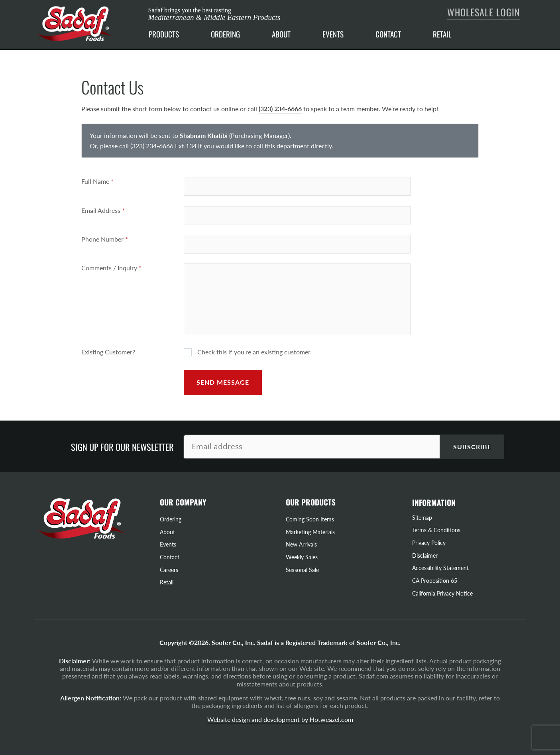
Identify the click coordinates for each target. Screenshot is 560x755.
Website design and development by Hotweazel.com (280, 719)
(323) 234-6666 (280, 109)
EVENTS (333, 34)
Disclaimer (425, 555)
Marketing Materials (310, 532)
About (167, 532)
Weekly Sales (302, 557)
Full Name (97, 181)
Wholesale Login (484, 12)
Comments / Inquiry (111, 268)
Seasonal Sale (302, 570)
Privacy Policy (429, 543)
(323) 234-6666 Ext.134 (163, 146)
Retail (167, 582)
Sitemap (422, 518)
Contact (170, 557)
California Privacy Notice (442, 593)
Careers (169, 570)
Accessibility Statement (440, 568)
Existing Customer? (108, 352)
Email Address (103, 210)
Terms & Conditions (436, 530)
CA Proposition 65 (435, 581)
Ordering (171, 519)
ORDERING (225, 34)
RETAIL (442, 34)
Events (168, 544)
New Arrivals (301, 544)
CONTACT (388, 34)
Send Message (223, 382)
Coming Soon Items (310, 519)
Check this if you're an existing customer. (248, 352)
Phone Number (105, 239)
